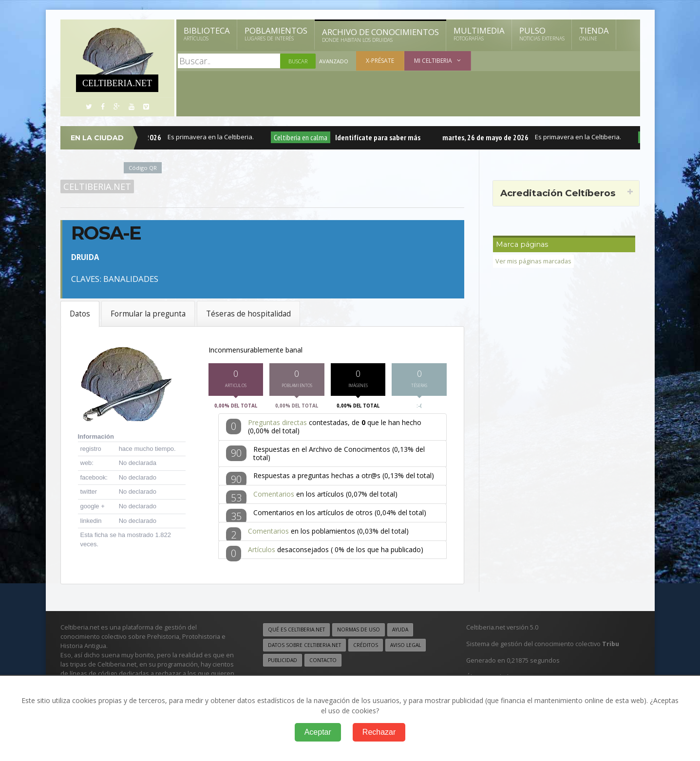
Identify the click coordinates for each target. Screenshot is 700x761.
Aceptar (318, 732)
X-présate (380, 61)
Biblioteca (207, 34)
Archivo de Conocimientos (380, 35)
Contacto (323, 662)
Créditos (366, 647)
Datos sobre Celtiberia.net (304, 647)
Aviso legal (406, 647)
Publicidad (283, 662)
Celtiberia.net (97, 186)
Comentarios (274, 496)
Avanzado (334, 61)
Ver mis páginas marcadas (533, 261)
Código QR (143, 168)
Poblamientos (276, 34)
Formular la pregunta (148, 314)
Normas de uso (359, 631)
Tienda (594, 34)
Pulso (542, 34)
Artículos (262, 551)
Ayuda (400, 631)
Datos (80, 314)
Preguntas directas (277, 424)
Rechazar (379, 732)
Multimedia (479, 34)
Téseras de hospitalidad (248, 314)
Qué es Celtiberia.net (296, 631)
